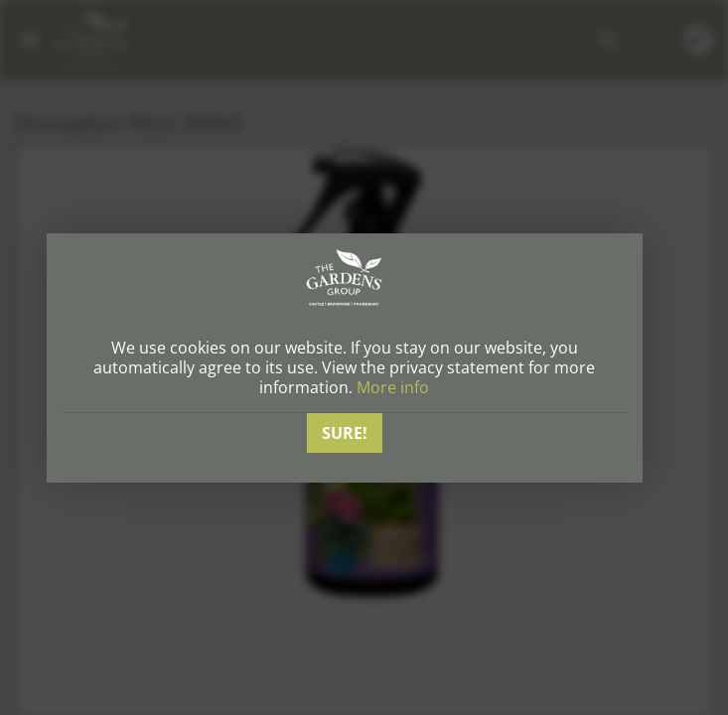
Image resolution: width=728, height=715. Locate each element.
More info (393, 387)
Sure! (345, 433)
